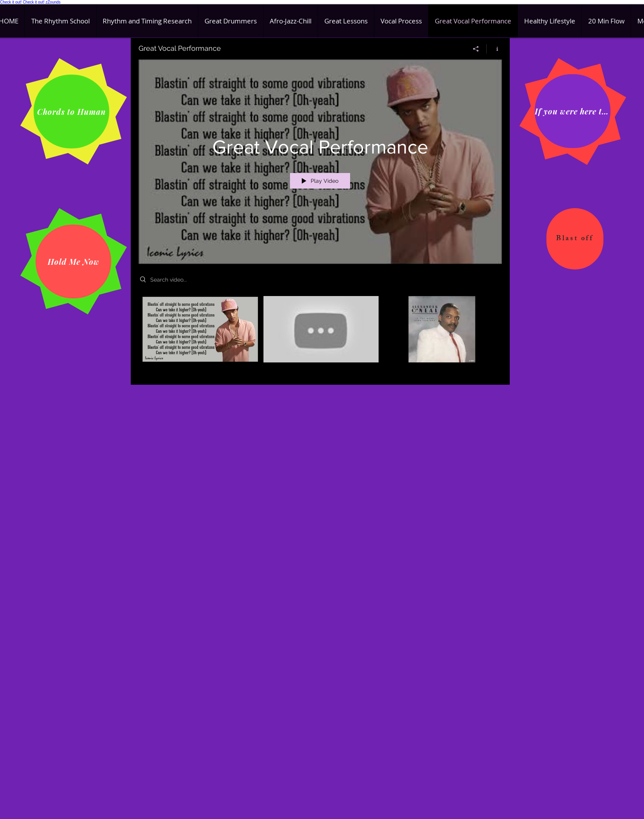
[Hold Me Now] (73, 261)
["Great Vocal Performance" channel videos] (320, 335)
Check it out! (11, 2)
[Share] (476, 49)
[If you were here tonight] (573, 111)
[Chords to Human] (71, 112)
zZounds (53, 2)
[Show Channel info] (494, 49)
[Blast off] (575, 239)
